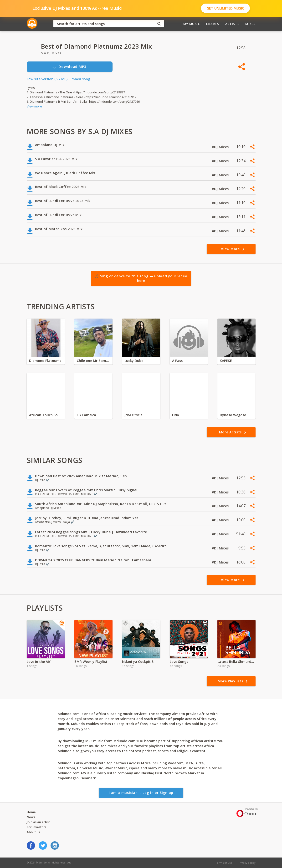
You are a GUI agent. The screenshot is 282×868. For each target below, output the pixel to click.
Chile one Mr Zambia (93, 361)
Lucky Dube (134, 361)
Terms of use (224, 863)
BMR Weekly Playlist (91, 662)
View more (34, 106)
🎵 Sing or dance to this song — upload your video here (141, 278)
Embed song (80, 79)
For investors (36, 827)
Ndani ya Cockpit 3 (138, 662)
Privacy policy (247, 863)
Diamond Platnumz (45, 361)
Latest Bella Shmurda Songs (236, 662)
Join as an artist (38, 822)
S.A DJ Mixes (51, 53)
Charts (213, 24)
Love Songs (179, 662)
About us (33, 832)
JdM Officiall (134, 415)
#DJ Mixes (221, 147)
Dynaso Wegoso (233, 415)
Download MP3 (69, 67)
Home (31, 812)
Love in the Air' (39, 662)
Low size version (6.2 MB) (47, 79)
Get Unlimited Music (225, 8)
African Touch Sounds (46, 415)
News (31, 817)
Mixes (250, 24)
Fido (176, 415)
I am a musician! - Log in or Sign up (141, 793)
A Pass (177, 361)
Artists (232, 24)
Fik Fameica (86, 415)
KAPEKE (226, 361)
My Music (192, 24)
